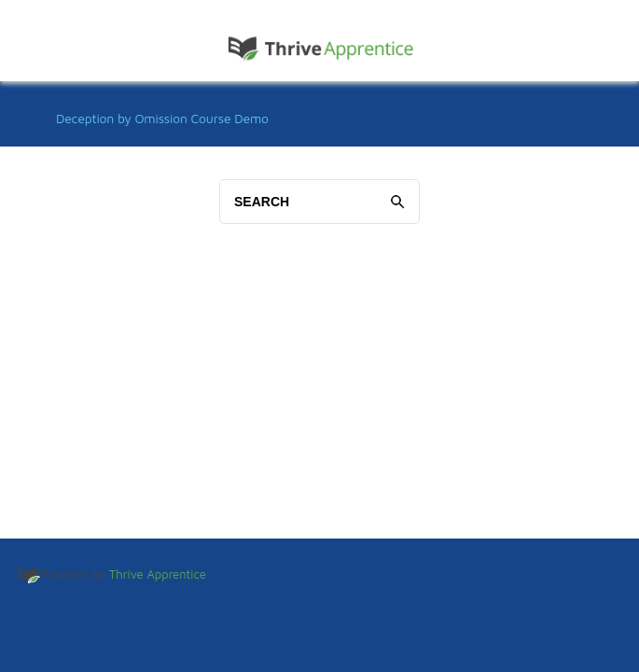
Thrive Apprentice (158, 574)
